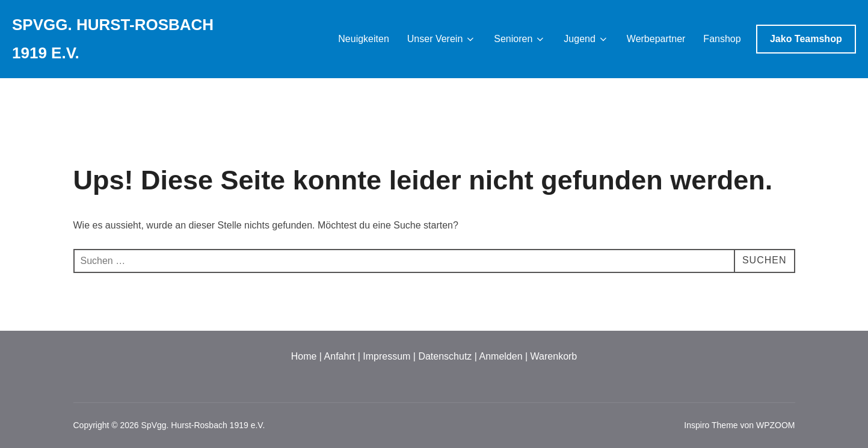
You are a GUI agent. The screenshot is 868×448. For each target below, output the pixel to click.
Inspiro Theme (711, 425)
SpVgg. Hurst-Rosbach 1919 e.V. (113, 39)
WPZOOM (776, 425)
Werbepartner (656, 39)
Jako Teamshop (806, 39)
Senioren (520, 39)
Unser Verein (442, 39)
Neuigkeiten (364, 39)
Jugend (586, 39)
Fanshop (722, 39)
